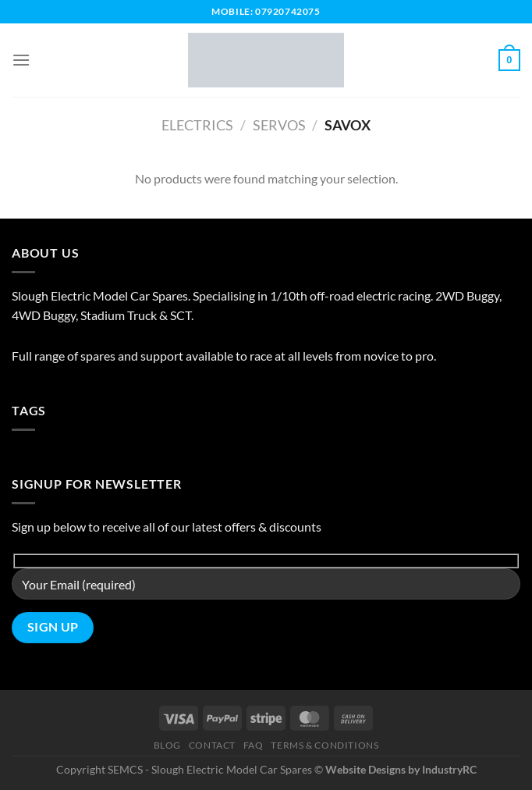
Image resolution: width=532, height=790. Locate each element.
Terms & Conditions (325, 745)
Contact (212, 745)
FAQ (254, 745)
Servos (279, 125)
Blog (167, 745)
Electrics (197, 125)
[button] (21, 60)
